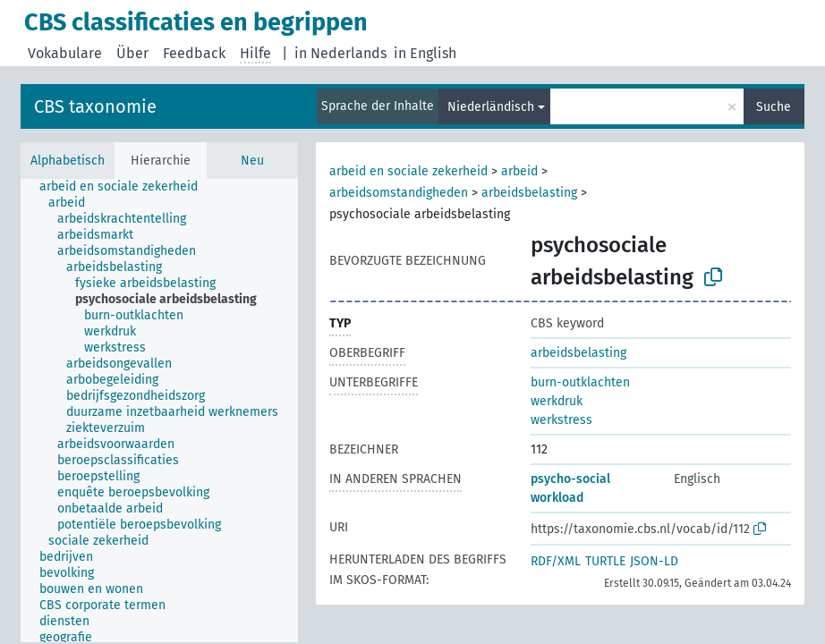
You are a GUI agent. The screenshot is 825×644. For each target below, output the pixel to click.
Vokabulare (65, 53)
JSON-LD (654, 561)
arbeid (519, 171)
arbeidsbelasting (529, 193)
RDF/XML (556, 561)
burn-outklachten (580, 382)
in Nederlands (340, 53)
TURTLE (605, 561)
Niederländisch (491, 107)
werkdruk (557, 401)
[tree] (159, 411)
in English (425, 53)
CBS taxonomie (95, 106)
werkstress (561, 420)
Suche (774, 107)
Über (132, 53)
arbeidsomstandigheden (399, 193)
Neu (252, 161)
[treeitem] (126, 187)
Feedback (194, 53)
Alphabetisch (68, 161)
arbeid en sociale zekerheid (408, 171)
